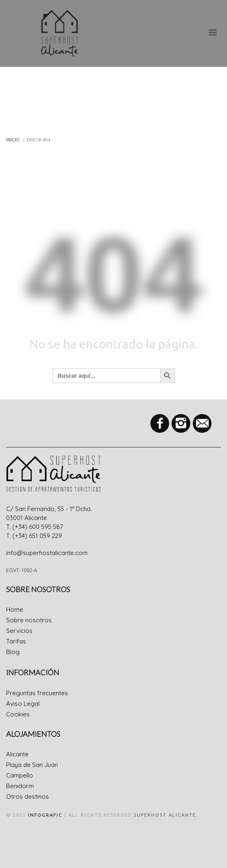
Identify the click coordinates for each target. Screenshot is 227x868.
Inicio (13, 140)
